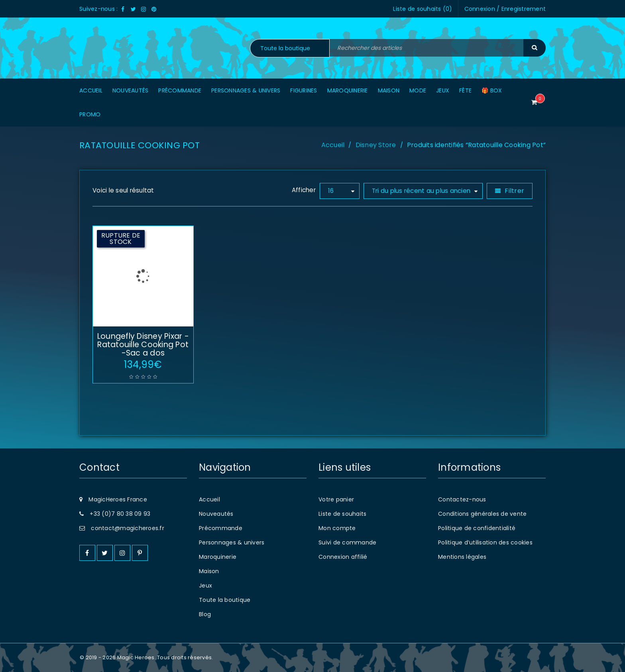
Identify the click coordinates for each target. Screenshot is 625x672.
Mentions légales (462, 557)
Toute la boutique (225, 600)
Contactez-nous (462, 499)
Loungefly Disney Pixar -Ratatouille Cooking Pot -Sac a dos (143, 345)
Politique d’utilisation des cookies (485, 542)
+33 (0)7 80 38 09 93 (120, 514)
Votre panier (336, 499)
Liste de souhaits (342, 514)
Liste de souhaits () (423, 9)
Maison (209, 571)
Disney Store (376, 145)
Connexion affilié (343, 557)
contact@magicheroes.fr (128, 528)
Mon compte (337, 528)
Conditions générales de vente (482, 514)
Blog (205, 614)
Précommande (221, 528)
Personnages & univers (232, 542)
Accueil (333, 145)
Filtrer (514, 191)
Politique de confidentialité (477, 528)
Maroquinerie (218, 557)
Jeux (205, 586)
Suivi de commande (347, 542)
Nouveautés (216, 514)
